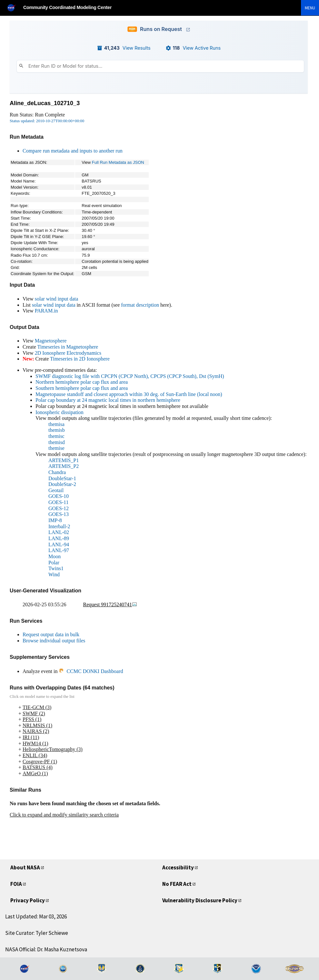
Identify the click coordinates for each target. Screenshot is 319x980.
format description (140, 305)
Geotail (56, 490)
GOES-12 (59, 508)
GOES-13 (59, 514)
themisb (57, 430)
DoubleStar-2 (62, 484)
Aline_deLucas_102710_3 (45, 103)
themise (56, 448)
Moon (55, 556)
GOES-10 (59, 496)
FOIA (16, 884)
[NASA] (14, 8)
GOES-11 (59, 502)
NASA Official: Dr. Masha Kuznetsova (46, 949)
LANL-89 (59, 538)
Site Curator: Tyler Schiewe (37, 933)
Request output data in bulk (51, 634)
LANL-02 (59, 532)
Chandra (57, 472)
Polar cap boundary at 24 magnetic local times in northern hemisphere (108, 400)
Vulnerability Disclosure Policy (200, 900)
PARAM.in (46, 311)
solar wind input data (57, 299)
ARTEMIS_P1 (64, 460)
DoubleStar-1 (62, 478)
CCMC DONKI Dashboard (91, 671)
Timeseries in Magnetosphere (68, 347)
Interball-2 (59, 526)
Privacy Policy (28, 900)
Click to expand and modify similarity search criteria (64, 815)
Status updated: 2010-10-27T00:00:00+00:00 (47, 121)
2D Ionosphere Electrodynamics (68, 353)
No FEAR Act (177, 884)
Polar (54, 563)
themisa (56, 424)
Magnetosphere (51, 341)
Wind (54, 574)
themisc (56, 436)
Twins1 (56, 568)
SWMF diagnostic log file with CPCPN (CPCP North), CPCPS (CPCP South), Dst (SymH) (130, 376)
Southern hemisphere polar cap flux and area (82, 388)
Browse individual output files (54, 641)
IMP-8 (55, 520)
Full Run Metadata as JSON (118, 162)
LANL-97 (59, 550)
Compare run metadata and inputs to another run (73, 151)
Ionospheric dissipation (60, 412)
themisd (57, 442)
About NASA (25, 867)
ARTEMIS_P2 (64, 466)
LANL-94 (59, 544)
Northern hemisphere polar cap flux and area (82, 382)
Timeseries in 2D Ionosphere (80, 359)
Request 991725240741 (110, 604)
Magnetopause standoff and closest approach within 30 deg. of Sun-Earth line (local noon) (129, 394)
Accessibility (178, 867)
